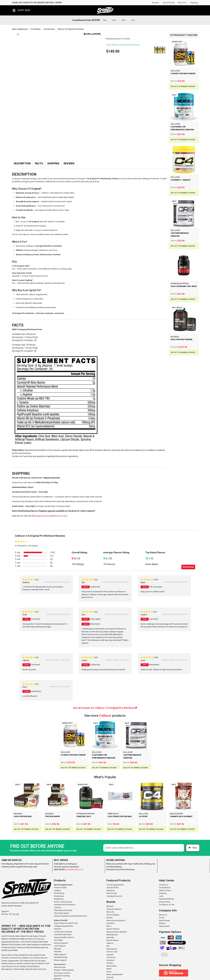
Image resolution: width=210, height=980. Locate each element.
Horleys (110, 963)
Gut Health (58, 940)
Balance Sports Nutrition (35, 963)
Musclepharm (7, 969)
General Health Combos (64, 937)
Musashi (29, 969)
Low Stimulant (49, 29)
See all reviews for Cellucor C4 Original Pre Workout (105, 708)
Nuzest (10, 966)
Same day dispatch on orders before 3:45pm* (37, 3)
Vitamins (58, 929)
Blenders (58, 979)
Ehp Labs (110, 912)
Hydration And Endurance (65, 905)
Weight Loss (27, 958)
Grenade (110, 977)
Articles (156, 3)
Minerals (58, 949)
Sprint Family (169, 3)
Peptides (58, 952)
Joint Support (60, 946)
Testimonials (164, 926)
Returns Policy (165, 890)
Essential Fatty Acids (63, 934)
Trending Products (114, 896)
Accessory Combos (62, 973)
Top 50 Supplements (115, 885)
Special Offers (113, 888)
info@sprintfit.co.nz (75, 869)
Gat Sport (110, 960)
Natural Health (61, 920)
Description (22, 163)
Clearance (111, 890)
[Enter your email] (144, 848)
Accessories (60, 964)
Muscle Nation (113, 940)
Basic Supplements (115, 974)
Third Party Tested (61, 913)
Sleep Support (60, 954)
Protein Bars (59, 896)
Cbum (109, 972)
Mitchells (110, 938)
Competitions (165, 888)
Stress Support (60, 960)
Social (162, 918)
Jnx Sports (111, 957)
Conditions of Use (167, 905)
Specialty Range (61, 957)
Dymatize (110, 923)
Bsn (108, 946)
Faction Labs (112, 952)
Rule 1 (109, 926)
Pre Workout (36, 29)
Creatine (57, 890)
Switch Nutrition (113, 929)
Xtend (109, 969)
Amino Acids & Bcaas (63, 902)
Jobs (161, 896)
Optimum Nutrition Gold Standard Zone (70, 916)
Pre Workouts (15, 958)
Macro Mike (111, 966)
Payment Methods (167, 899)
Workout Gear (60, 967)
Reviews (69, 163)
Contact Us (164, 885)
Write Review (188, 567)
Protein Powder (60, 888)
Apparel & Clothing (62, 976)
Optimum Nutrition (16, 963)
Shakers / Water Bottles (64, 970)
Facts (39, 163)
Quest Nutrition (33, 966)
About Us (182, 3)
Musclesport (112, 949)
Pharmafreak (19, 969)
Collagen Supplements (64, 926)
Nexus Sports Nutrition (116, 920)
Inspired (110, 955)
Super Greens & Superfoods (66, 923)
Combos (58, 908)
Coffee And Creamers (63, 932)
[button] (21, 10)
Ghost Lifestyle (20, 966)
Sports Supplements (20, 29)
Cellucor (105, 716)
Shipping (194, 3)
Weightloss (59, 899)
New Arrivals (112, 893)
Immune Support (61, 943)
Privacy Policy (165, 902)
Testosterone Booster (63, 910)
